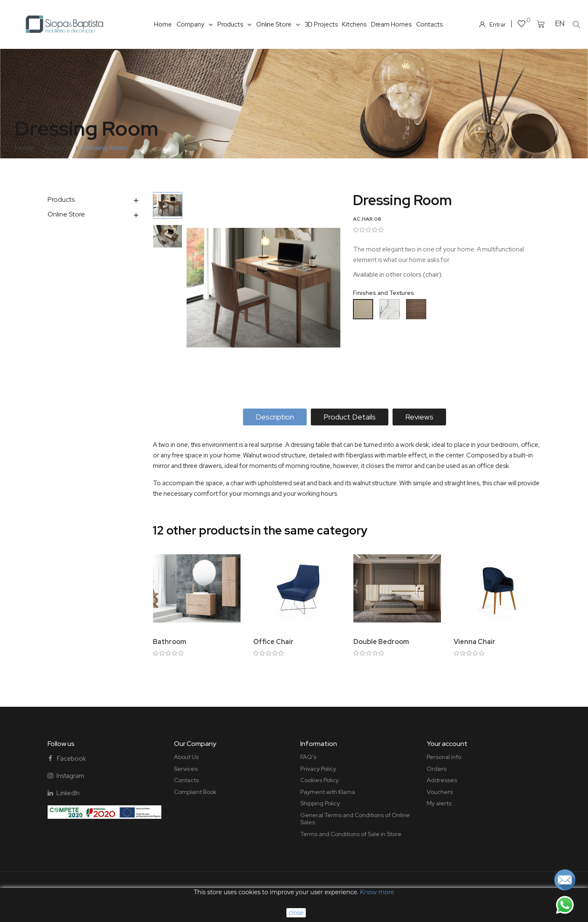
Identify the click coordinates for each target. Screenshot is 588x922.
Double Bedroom (381, 642)
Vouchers (440, 792)
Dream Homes (391, 24)
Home (163, 24)
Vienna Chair (474, 642)
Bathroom (170, 642)
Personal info (444, 757)
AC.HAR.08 (367, 219)
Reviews (419, 417)
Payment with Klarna (328, 792)
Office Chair (273, 642)
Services (186, 769)
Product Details (350, 417)
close (296, 913)
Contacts (429, 24)
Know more (377, 892)
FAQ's (308, 757)
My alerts (439, 803)
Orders (437, 769)
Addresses (442, 780)
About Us (186, 757)
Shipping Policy (320, 803)
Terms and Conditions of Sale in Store (351, 834)
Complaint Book (195, 792)
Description (275, 417)
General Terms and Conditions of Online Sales (355, 819)
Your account (447, 744)
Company (195, 24)
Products (234, 24)
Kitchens (354, 24)
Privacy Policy (318, 769)
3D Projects (321, 24)
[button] (577, 24)
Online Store (278, 24)
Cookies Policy (319, 780)
